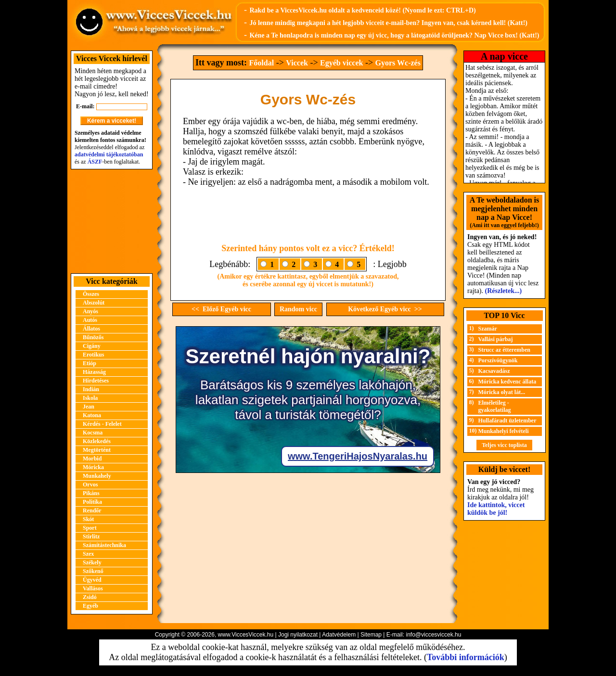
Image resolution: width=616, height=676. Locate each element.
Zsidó (90, 597)
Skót (88, 519)
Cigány (92, 346)
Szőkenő (93, 571)
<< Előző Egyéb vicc (221, 309)
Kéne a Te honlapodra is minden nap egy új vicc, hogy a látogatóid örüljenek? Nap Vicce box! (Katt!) (394, 35)
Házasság (94, 372)
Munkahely (97, 476)
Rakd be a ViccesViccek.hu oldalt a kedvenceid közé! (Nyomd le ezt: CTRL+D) (362, 10)
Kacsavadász (494, 371)
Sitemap (371, 635)
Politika (92, 502)
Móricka (93, 467)
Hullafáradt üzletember (507, 421)
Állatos (91, 329)
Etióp (90, 363)
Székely (92, 562)
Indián (91, 389)
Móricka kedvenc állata (507, 382)
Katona (92, 415)
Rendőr (92, 510)
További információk (466, 657)
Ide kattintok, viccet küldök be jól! (496, 509)
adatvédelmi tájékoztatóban (109, 154)
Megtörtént (97, 450)
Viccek (297, 63)
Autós (90, 320)
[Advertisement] (112, 221)
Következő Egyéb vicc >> (385, 309)
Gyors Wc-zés (398, 63)
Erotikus (93, 355)
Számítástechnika (104, 545)
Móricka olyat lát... (502, 392)
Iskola (90, 398)
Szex (88, 554)
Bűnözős (93, 337)
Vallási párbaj (496, 339)
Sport (90, 528)
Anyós (90, 311)
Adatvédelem (339, 635)
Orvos (90, 485)
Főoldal (262, 63)
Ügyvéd (92, 580)
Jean (89, 407)
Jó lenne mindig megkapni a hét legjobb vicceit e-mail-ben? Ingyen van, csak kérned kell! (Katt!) (388, 23)
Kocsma (93, 433)
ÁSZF (95, 162)
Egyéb (90, 606)
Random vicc (298, 309)
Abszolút (94, 303)
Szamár (488, 329)
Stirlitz (91, 536)
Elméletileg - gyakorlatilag (495, 406)
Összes (91, 294)
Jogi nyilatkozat (298, 635)
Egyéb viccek (341, 63)
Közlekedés (97, 441)
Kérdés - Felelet (102, 424)
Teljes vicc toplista (504, 445)
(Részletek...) (504, 291)
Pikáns (91, 493)
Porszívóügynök (498, 360)
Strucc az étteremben (504, 350)
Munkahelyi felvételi (504, 431)
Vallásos (93, 588)
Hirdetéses (96, 381)
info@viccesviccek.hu (433, 635)
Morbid (92, 459)
